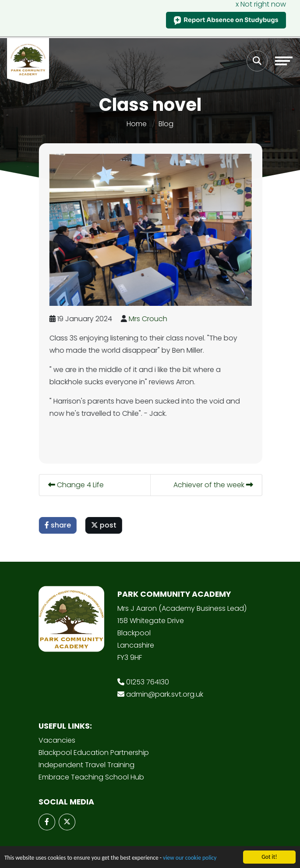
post (106, 525)
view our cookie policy (190, 859)
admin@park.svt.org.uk (165, 694)
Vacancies (57, 740)
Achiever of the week (215, 485)
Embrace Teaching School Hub (91, 777)
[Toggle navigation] (284, 61)
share (60, 525)
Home (137, 124)
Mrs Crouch (150, 319)
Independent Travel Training (86, 765)
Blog (166, 124)
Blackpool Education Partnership (94, 753)
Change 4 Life (78, 485)
